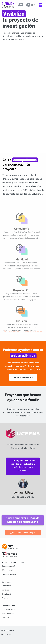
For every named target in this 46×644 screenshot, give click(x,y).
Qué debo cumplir (9, 566)
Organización (7, 594)
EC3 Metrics (6, 634)
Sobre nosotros (8, 613)
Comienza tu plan (9, 609)
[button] (41, 5)
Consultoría (6, 586)
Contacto (6, 618)
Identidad (5, 590)
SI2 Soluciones (7, 630)
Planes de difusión (9, 574)
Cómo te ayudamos (9, 570)
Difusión (5, 598)
